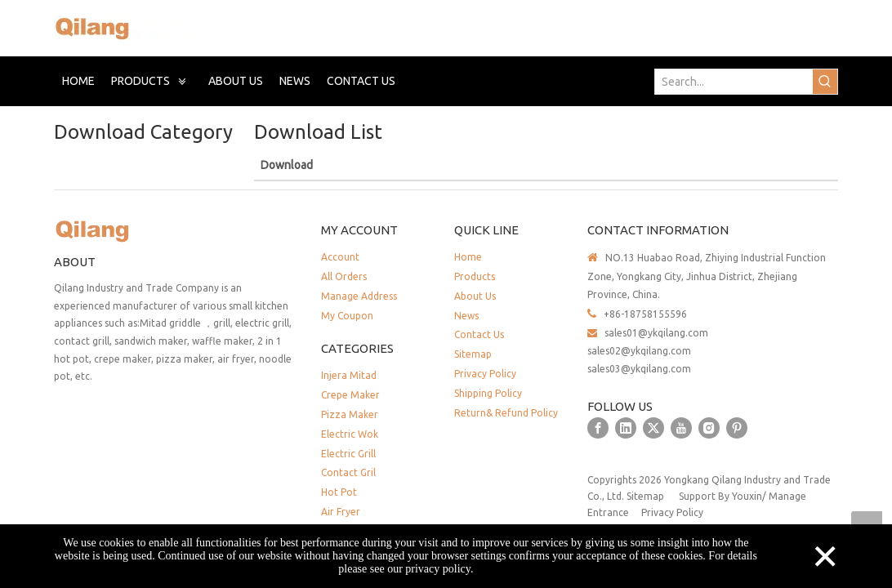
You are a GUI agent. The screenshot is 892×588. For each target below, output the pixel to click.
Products (475, 276)
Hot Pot (339, 492)
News (466, 316)
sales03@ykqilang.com (639, 369)
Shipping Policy (488, 393)
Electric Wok (350, 434)
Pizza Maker (350, 414)
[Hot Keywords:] (825, 82)
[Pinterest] (737, 428)
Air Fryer (341, 512)
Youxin (747, 496)
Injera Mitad (349, 375)
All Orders (344, 276)
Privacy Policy (485, 374)
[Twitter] (653, 428)
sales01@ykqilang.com (656, 333)
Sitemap (473, 354)
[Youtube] (681, 428)
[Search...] (734, 82)
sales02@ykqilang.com (639, 351)
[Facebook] (598, 428)
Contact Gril (348, 472)
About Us (475, 296)
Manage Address (359, 296)
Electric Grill (348, 454)
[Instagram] (709, 428)
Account (340, 257)
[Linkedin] (626, 428)
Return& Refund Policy (506, 413)
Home (468, 257)
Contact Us (479, 334)
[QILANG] (125, 231)
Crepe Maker (350, 395)
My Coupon (347, 316)
